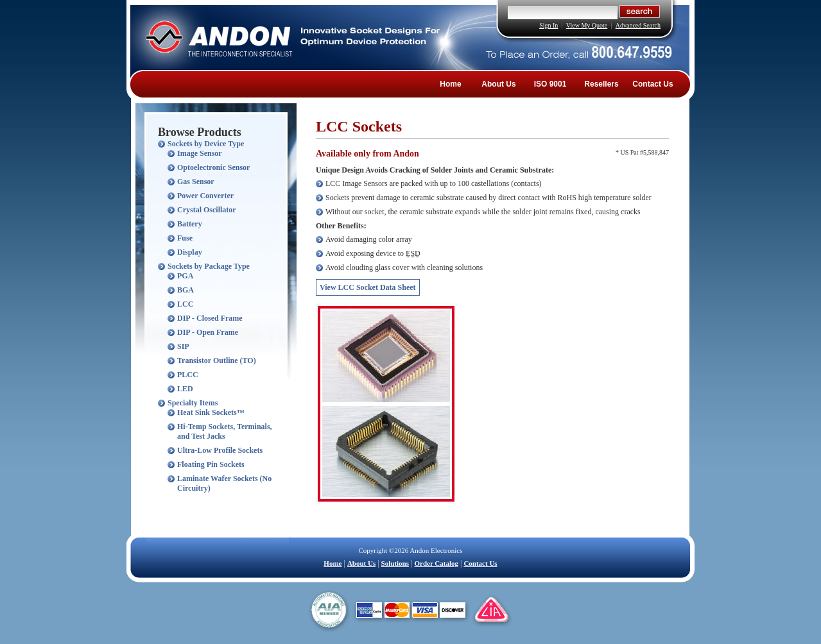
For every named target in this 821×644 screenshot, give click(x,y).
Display (190, 252)
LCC (185, 304)
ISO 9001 (550, 84)
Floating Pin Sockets (211, 464)
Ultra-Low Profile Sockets (220, 450)
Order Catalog (436, 563)
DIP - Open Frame (208, 332)
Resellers (601, 84)
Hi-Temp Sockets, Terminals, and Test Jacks (225, 431)
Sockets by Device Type (206, 144)
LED (185, 389)
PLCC (188, 375)
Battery (190, 224)
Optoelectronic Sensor (213, 167)
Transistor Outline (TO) (217, 360)
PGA (185, 276)
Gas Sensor (196, 182)
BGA (186, 290)
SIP (183, 346)
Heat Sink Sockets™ (211, 412)
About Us (498, 84)
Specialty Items (193, 403)
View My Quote (587, 25)
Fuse (185, 238)
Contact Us (652, 84)
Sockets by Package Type (209, 266)
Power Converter (205, 196)
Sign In (549, 25)
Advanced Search (638, 25)
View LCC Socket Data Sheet (368, 287)
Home (450, 84)
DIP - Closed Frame (210, 318)
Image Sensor (200, 153)
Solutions (395, 563)
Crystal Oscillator (207, 210)
